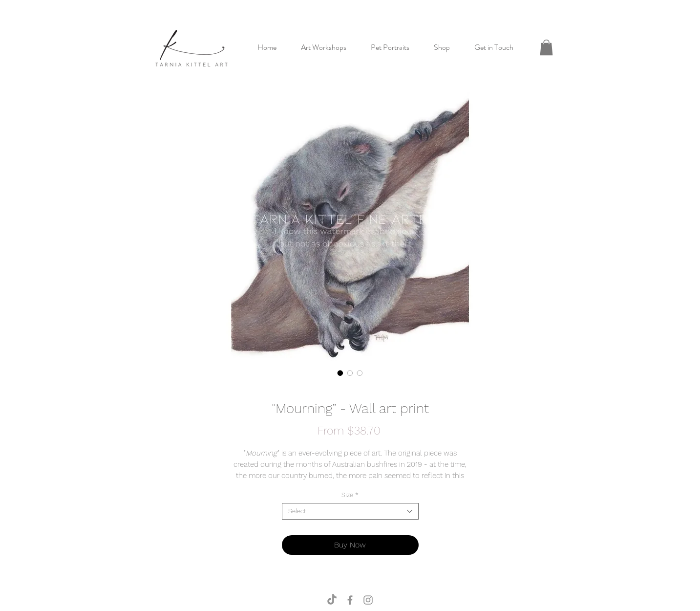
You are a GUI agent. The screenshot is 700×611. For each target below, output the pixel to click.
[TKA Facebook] (350, 600)
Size (350, 495)
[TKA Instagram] (368, 600)
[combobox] (350, 511)
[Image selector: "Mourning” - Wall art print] (340, 373)
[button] (546, 47)
